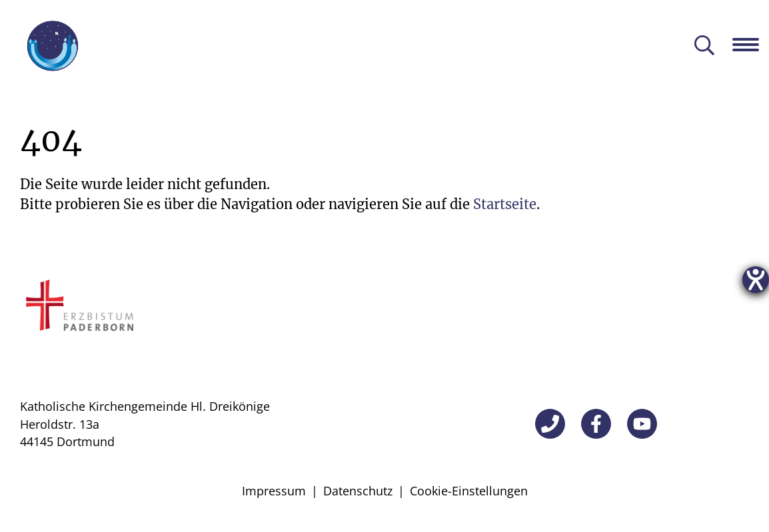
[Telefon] (550, 424)
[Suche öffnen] (704, 46)
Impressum (274, 491)
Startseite (505, 204)
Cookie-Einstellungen (469, 491)
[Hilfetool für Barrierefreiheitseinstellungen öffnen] (756, 280)
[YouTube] (642, 424)
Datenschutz (358, 491)
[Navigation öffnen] (751, 45)
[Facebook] (596, 424)
